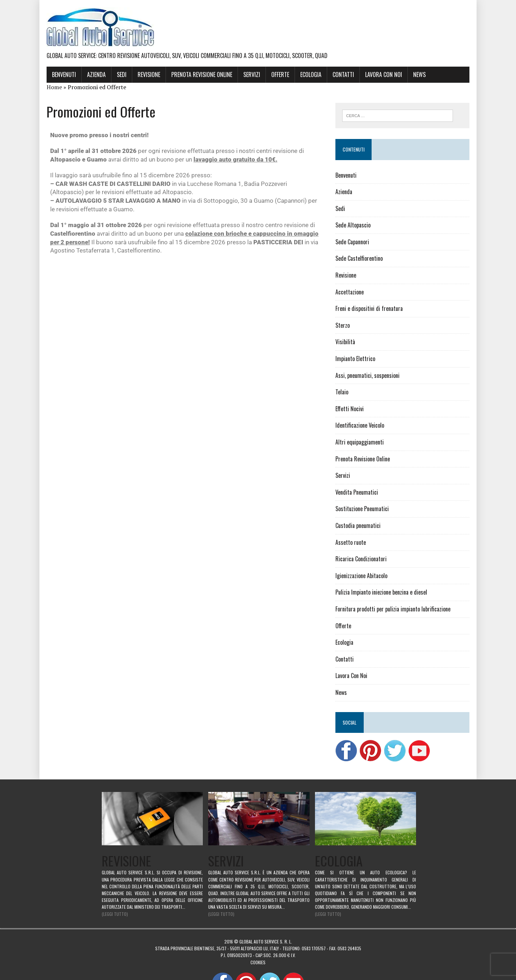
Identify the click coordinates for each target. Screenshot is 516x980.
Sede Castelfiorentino (359, 258)
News (419, 75)
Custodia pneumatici (358, 525)
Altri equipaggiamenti (360, 442)
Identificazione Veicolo (360, 425)
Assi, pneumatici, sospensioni (367, 375)
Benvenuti (64, 75)
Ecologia (311, 75)
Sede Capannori (352, 242)
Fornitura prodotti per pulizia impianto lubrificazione (393, 609)
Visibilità (345, 342)
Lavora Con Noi (384, 75)
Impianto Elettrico (355, 359)
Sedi (122, 75)
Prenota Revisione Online (202, 75)
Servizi (252, 75)
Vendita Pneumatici (357, 492)
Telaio (342, 392)
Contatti (343, 75)
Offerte (280, 75)
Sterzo (343, 325)
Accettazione (350, 292)
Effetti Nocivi (350, 409)
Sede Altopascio (353, 225)
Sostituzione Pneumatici (362, 509)
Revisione (149, 75)
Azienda (96, 75)
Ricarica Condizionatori (361, 559)
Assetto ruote (351, 542)
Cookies (258, 962)
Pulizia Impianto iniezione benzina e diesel (381, 592)
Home (54, 87)
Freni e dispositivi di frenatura (369, 308)
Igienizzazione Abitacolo (361, 576)
